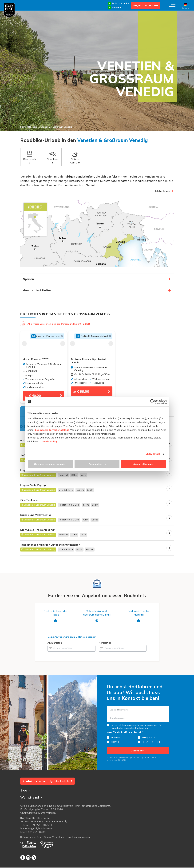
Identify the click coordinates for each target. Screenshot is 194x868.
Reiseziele (34, 127)
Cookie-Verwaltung (54, 840)
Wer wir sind (33, 798)
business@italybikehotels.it (52, 430)
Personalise (97, 464)
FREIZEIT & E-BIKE (151, 744)
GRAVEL (115, 744)
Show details (153, 454)
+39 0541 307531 (41, 828)
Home (23, 127)
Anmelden (138, 752)
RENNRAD (116, 739)
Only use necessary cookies (50, 464)
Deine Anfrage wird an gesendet (72, 639)
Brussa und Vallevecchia (36, 517)
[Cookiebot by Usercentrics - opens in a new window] (153, 402)
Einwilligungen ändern (78, 840)
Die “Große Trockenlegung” (38, 532)
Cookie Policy (49, 441)
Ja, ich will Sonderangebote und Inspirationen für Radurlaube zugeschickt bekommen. (136, 728)
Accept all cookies (144, 464)
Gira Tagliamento (31, 502)
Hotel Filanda (36, 359)
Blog (26, 791)
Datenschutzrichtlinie (31, 840)
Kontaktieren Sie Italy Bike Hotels (48, 783)
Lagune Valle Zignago (34, 487)
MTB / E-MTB (149, 739)
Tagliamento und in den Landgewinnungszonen (50, 546)
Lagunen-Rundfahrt (33, 472)
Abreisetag (105, 645)
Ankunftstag (55, 645)
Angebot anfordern (146, 5)
